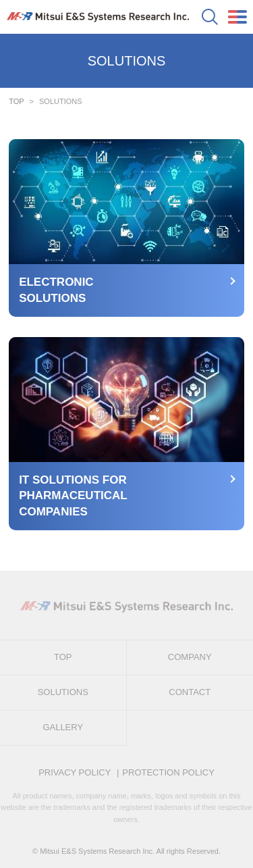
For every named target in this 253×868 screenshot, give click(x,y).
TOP (16, 101)
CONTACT (190, 692)
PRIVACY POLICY (75, 772)
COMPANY (190, 657)
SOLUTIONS (63, 692)
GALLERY (63, 727)
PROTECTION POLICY (168, 772)
